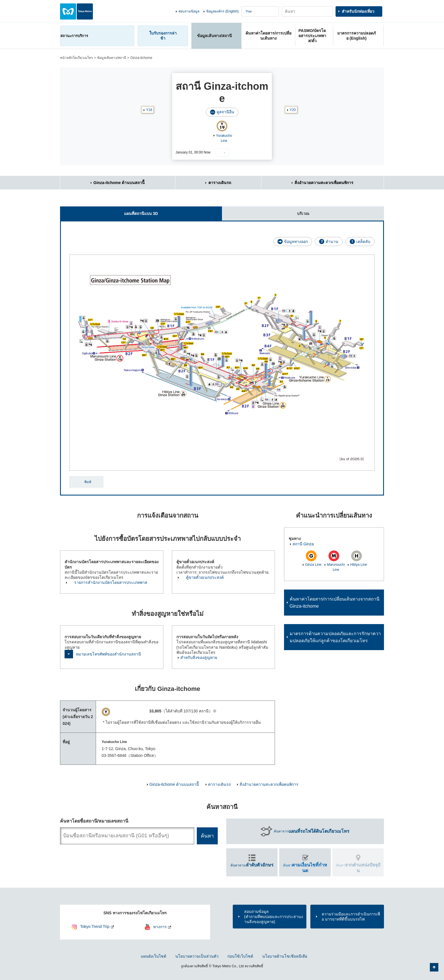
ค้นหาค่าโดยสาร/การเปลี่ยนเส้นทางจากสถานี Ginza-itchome (335, 603)
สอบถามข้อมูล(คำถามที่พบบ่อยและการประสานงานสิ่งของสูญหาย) (274, 917)
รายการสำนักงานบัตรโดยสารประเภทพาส (111, 582)
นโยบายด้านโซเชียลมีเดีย (285, 956)
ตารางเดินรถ (220, 183)
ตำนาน (332, 242)
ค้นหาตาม (252, 865)
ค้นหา (305, 868)
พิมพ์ (88, 482)
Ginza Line (313, 565)
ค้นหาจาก (312, 831)
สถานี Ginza (303, 544)
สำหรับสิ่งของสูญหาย (199, 657)
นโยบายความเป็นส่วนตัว (197, 956)
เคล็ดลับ (363, 242)
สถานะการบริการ (74, 36)
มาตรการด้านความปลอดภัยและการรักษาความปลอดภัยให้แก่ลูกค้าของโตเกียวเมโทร (335, 637)
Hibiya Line (359, 565)
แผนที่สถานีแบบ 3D (109, 211)
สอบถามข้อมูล (189, 11)
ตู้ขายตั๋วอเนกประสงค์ (205, 577)
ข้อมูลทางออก (296, 242)
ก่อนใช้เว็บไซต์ (240, 956)
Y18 (149, 110)
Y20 (293, 110)
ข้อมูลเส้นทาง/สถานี (112, 58)
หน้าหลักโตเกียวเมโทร (76, 58)
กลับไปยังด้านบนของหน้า (434, 967)
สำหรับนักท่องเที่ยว (358, 11)
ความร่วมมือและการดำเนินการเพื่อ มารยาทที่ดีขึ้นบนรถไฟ (351, 917)
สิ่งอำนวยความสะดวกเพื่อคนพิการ (324, 183)
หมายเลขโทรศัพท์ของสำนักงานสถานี (108, 654)
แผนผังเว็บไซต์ (153, 956)
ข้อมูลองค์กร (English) (222, 11)
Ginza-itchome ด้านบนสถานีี (119, 183)
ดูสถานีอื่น (225, 112)
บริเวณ (266, 211)
